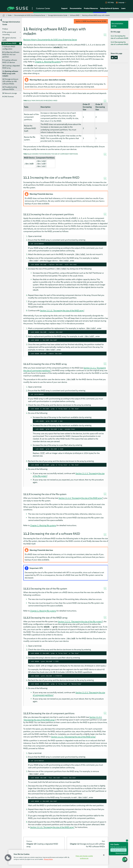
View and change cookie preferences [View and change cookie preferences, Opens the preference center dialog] (84, 857)
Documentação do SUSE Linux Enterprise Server (30, 15)
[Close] (104, 855)
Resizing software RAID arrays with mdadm (96, 15)
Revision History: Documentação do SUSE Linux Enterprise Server (50, 40)
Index (10, 15)
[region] (58, 857)
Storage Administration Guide (58, 15)
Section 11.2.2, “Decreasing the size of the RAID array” (73, 737)
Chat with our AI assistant (118, 850)
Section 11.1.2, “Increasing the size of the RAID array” (62, 311)
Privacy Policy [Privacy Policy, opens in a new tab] (48, 859)
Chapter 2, (48, 62)
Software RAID (75, 15)
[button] (8, 858)
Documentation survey (117, 25)
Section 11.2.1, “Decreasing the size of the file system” (80, 621)
